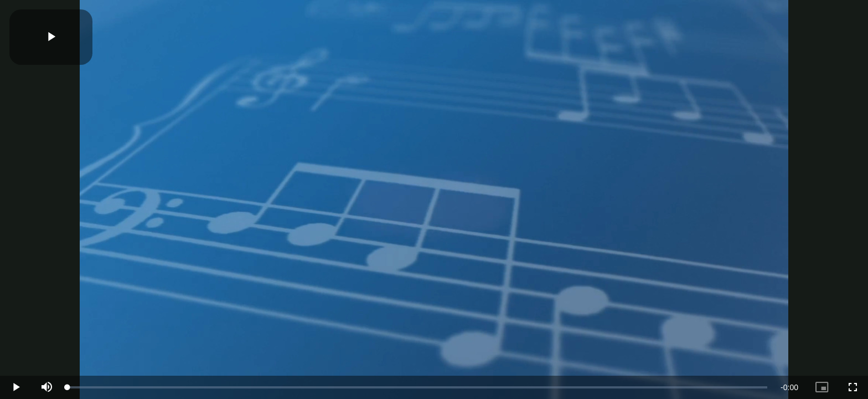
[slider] (417, 387)
